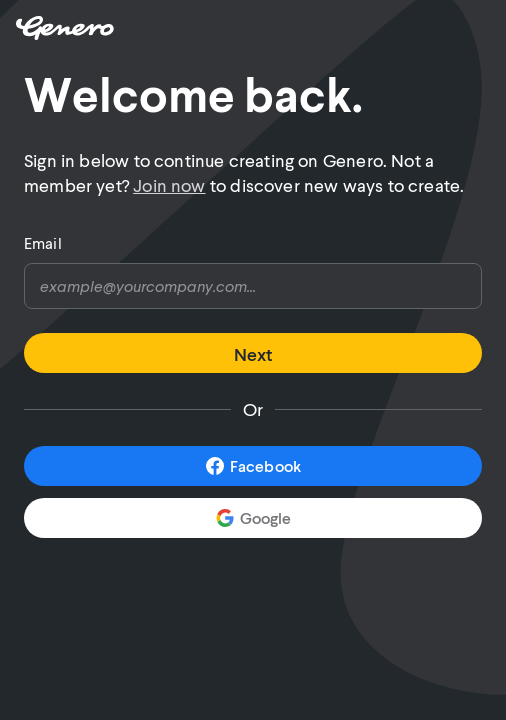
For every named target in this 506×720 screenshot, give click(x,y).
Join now (169, 185)
